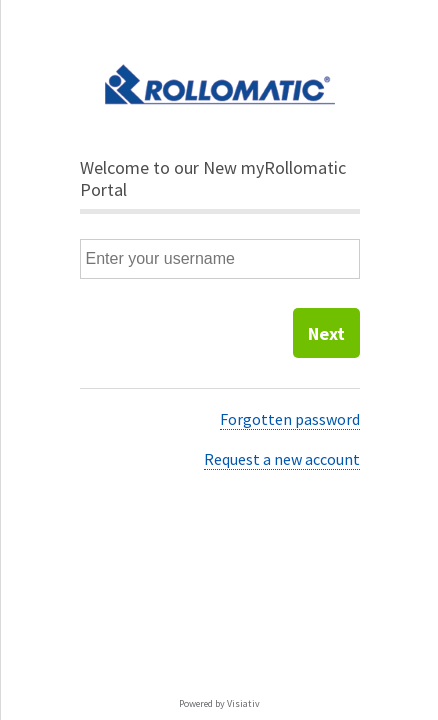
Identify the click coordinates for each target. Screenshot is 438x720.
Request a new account (282, 459)
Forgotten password (290, 419)
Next (326, 333)
